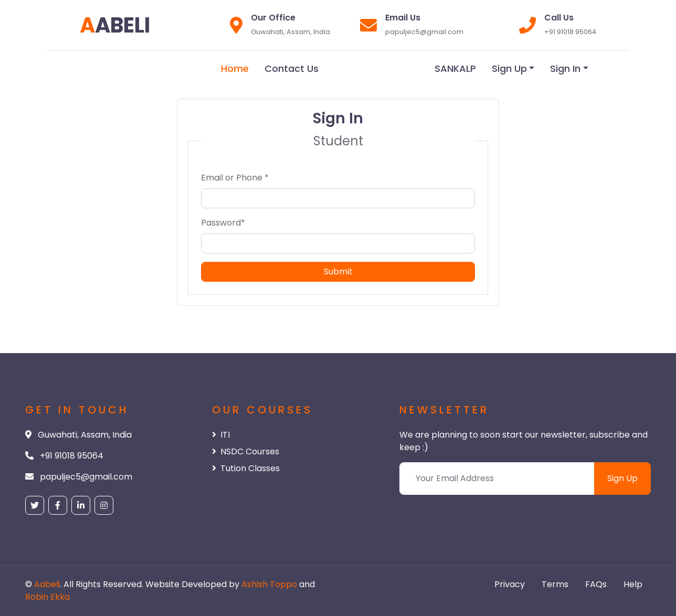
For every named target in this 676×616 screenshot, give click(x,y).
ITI (221, 435)
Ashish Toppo (270, 584)
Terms (555, 584)
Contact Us (292, 68)
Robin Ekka (47, 597)
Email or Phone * (235, 178)
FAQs (596, 584)
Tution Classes (246, 468)
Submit (338, 272)
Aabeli (47, 584)
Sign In (565, 68)
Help (633, 584)
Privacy (510, 584)
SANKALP (455, 68)
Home (235, 68)
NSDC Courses (246, 452)
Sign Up (509, 68)
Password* (223, 223)
